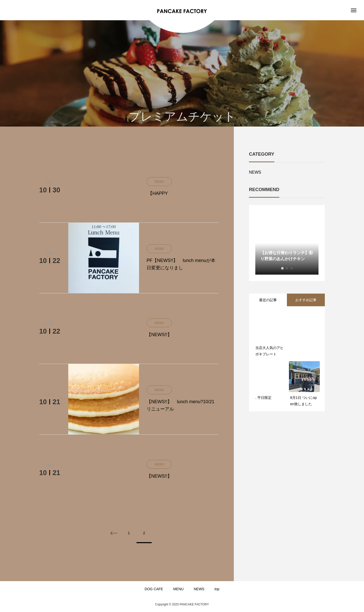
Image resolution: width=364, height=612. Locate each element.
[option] (287, 243)
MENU (178, 589)
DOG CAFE (154, 589)
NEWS (255, 172)
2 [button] (287, 268)
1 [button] (282, 268)
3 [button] (291, 268)
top (217, 589)
